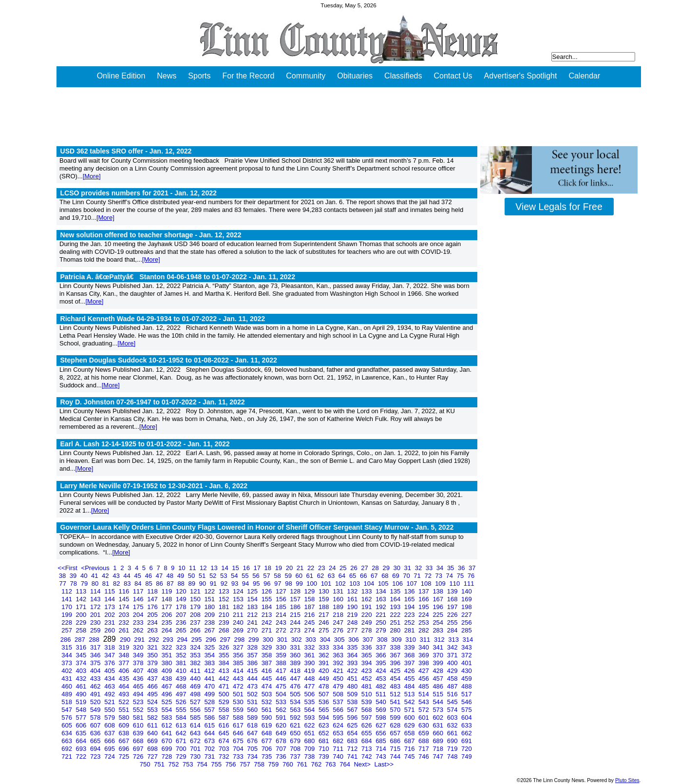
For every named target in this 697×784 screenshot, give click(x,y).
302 (297, 640)
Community (306, 76)
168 (453, 599)
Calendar (584, 76)
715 (396, 749)
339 (410, 647)
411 (196, 671)
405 (110, 671)
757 (246, 764)
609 (125, 725)
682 (339, 741)
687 (410, 741)
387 (268, 663)
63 (332, 576)
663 (67, 741)
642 (182, 733)
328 (253, 647)
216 (311, 615)
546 (467, 702)
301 (283, 640)
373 (67, 663)
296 (212, 640)
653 (339, 733)
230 (96, 622)
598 (382, 717)
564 (311, 710)
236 (182, 622)
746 (424, 756)
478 (325, 686)
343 (467, 647)
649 (282, 733)
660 (439, 733)
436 (139, 679)
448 (311, 679)
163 (382, 599)
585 (196, 717)
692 (67, 749)
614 (196, 725)
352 (182, 655)
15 (236, 568)
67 (375, 576)
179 (196, 607)
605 (67, 725)
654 (353, 733)
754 (203, 764)
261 (125, 630)
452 (367, 679)
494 (139, 694)
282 (424, 630)
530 (239, 702)
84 (139, 583)
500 (225, 694)
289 (111, 639)
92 (225, 583)
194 (410, 607)
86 (160, 583)
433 (96, 679)
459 (467, 679)
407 (139, 671)
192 (382, 607)
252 (410, 622)
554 (167, 710)
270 (253, 630)
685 (382, 741)
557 (210, 710)
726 (139, 756)
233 (139, 622)
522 (125, 702)
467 (167, 686)
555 (182, 710)
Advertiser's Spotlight (521, 76)
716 (410, 749)
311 (426, 640)
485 (424, 686)
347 (110, 655)
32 (419, 568)
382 (196, 663)
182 (239, 607)
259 (96, 630)
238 (210, 622)
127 (282, 591)
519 (82, 702)
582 (153, 717)
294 (183, 640)
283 (439, 630)
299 (254, 640)
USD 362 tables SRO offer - (126, 151)
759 (274, 764)
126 (268, 591)
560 (253, 710)
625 (353, 725)
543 (424, 702)
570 (396, 710)
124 (239, 591)
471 (225, 686)
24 (333, 568)
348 (125, 655)
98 (289, 583)
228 (67, 622)
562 (282, 710)
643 (196, 733)
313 (454, 640)
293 (169, 640)
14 (226, 568)
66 (364, 576)
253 (424, 622)
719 (453, 749)
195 (424, 607)
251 (396, 622)
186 (296, 607)
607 (96, 725)
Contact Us (453, 76)
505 (296, 694)
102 (341, 583)
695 (110, 749)
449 (325, 679)
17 (258, 568)
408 (153, 671)
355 (225, 655)
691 (467, 741)
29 (387, 568)
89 (192, 583)
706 (268, 749)
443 (239, 679)
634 (67, 733)
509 (353, 694)
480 (353, 686)
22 (312, 568)
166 (424, 599)
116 (125, 591)
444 (253, 679)
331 (296, 647)
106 (398, 583)
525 (167, 702)
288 (95, 640)
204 (139, 615)
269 (239, 630)
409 (167, 671)
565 (325, 710)
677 (268, 741)
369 (424, 655)
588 (239, 717)
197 (453, 607)
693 (82, 749)
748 (453, 756)
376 (110, 663)
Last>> (384, 764)
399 (439, 663)
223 (410, 615)
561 (268, 710)
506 (311, 694)
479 (339, 686)
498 (196, 694)
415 (253, 671)
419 (311, 671)
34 (441, 568)
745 (410, 756)
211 (239, 615)
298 (240, 640)
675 (239, 741)
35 (452, 568)
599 (396, 717)
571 (410, 710)
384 (225, 663)
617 (239, 725)
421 (339, 671)
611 (153, 725)
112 (67, 591)
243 (282, 622)
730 (196, 756)
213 (268, 615)
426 (410, 671)
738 (311, 756)
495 (153, 694)
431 (67, 679)
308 (383, 640)
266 (196, 630)
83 (128, 583)
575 (467, 710)
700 (182, 749)
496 (167, 694)
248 (353, 622)
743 (382, 756)
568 (367, 710)
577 (82, 717)
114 (96, 591)
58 (278, 576)
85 (150, 583)
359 (282, 655)
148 (167, 599)
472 (239, 686)
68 (386, 576)
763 (331, 764)
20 (290, 568)
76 (471, 576)
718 (439, 749)
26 (355, 568)
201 (96, 615)
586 (210, 717)
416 (268, 671)
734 (253, 756)
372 (467, 655)
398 (424, 663)
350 (153, 655)
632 (453, 725)
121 (196, 591)
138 (439, 591)
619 (268, 725)
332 (311, 647)
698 (153, 749)
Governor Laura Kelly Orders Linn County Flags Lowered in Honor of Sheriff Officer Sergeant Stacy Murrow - (257, 527)
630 (424, 725)
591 (282, 717)
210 (225, 615)
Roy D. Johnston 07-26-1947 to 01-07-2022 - (153, 402)
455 (410, 679)
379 (153, 663)
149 (182, 599)
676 (253, 741)
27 (365, 568)
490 (82, 694)
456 (424, 679)
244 (296, 622)
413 (225, 671)
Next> (363, 764)
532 (268, 702)
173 (110, 607)
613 (182, 725)
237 (196, 622)
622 (311, 725)
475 (282, 686)
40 (85, 576)
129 (311, 591)
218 (339, 615)
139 (453, 591)
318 (110, 647)
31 (409, 568)
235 (167, 622)
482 (382, 686)
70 (407, 576)
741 (353, 756)
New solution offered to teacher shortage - (151, 235)
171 (82, 607)
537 (339, 702)
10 (183, 568)
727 (153, 756)
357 (253, 655)
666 (110, 741)
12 (204, 568)
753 (189, 764)
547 (67, 710)
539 (367, 702)
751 (160, 764)
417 (282, 671)
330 (282, 647)
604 (467, 717)
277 (353, 630)
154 (253, 599)
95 (257, 583)
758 (260, 764)
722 (82, 756)
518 (67, 702)
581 (139, 717)
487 (453, 686)
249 (367, 622)
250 (382, 622)
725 (125, 756)
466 (153, 686)
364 (353, 655)
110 (455, 583)
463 (110, 686)
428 (439, 671)
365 (367, 655)
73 (440, 576)
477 (311, 686)
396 (396, 663)
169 (467, 599)
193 (396, 607)
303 (311, 640)
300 (269, 640)
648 (268, 733)
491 (96, 694)
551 (125, 710)
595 (339, 717)
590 (268, 717)
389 (296, 663)
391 (325, 663)
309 (397, 640)
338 (396, 647)
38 (63, 576)
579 (110, 717)
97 (279, 583)
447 (296, 679)
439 (182, 679)
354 (210, 655)
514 (424, 694)
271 (268, 630)
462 (96, 686)
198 (467, 607)
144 (110, 599)
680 (311, 741)
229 (82, 622)
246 (325, 622)
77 (64, 583)
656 (382, 733)
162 (367, 599)
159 (325, 599)
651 (311, 733)
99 (300, 583)
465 (139, 686)
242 (268, 622)
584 (182, 717)
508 (339, 694)
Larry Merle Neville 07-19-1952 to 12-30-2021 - (154, 486)
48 (171, 576)
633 (467, 725)
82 (117, 583)
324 (196, 647)
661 (453, 733)
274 (311, 630)
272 (282, 630)
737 (296, 756)
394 (367, 663)
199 (67, 615)
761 (303, 764)
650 (296, 733)
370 (439, 655)
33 (430, 568)
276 (339, 630)
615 (210, 725)
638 (125, 733)
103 (355, 583)
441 (210, 679)
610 (139, 725)
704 (239, 749)
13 (215, 568)
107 (413, 583)
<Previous (96, 568)
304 (326, 640)
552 (139, 710)
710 (325, 749)
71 (418, 576)
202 (110, 615)
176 (153, 607)
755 (217, 764)
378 (139, 663)
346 (96, 655)
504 (282, 694)
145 (125, 599)
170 (67, 607)
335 (353, 647)
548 (82, 710)
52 (214, 576)
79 (85, 583)
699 (167, 749)
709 (311, 749)
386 (253, 663)
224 (424, 615)
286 (66, 640)
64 (343, 576)
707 (282, 749)
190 (353, 607)
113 (82, 591)
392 (339, 663)
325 (210, 647)
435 (125, 679)
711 (339, 749)
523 (139, 702)
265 (182, 630)
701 (196, 749)
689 (439, 741)
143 (96, 599)
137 (424, 591)
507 (325, 694)
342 (453, 647)
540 (382, 702)
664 (82, 741)
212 (253, 615)
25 (344, 568)
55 (246, 576)
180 (210, 607)
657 (396, 733)
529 (225, 702)
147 (153, 599)
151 (210, 599)
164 (396, 599)
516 (453, 694)
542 (410, 702)
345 (82, 655)
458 (453, 679)
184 (268, 607)
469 (196, 686)
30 (398, 568)
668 (139, 741)
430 (467, 671)
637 (110, 733)
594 (325, 717)
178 (182, 607)
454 (396, 679)
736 (282, 756)
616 (225, 725)
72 (429, 576)
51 (203, 576)
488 (467, 686)
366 (382, 655)
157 (296, 599)
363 (339, 655)
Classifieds (403, 76)
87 (171, 583)
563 (296, 710)
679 (296, 741)
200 (82, 615)
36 (462, 568)
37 (472, 568)
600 (410, 717)
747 (439, 756)
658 (410, 733)
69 (396, 576)
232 (125, 622)
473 (253, 686)
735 (268, 756)
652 (325, 733)
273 (296, 630)
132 (353, 591)
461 (82, 686)
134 (382, 591)
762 (317, 764)
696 (125, 749)
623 (325, 725)
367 (396, 655)
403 (82, 671)
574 (453, 710)
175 (139, 607)
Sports (199, 76)
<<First (68, 568)
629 (410, 725)
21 (301, 568)
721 (67, 756)
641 (167, 733)
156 (282, 599)
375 (96, 663)
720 (467, 749)
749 (467, 756)
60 (300, 576)
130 (325, 591)
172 (96, 607)
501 (239, 694)
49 (182, 576)
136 (410, 591)
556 (196, 710)
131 (339, 591)
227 (467, 615)
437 (153, 679)
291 (140, 640)
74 (451, 576)
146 (139, 599)
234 (153, 622)
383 (210, 663)
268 (225, 630)
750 (146, 764)
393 (353, 663)
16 (247, 568)
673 (210, 741)
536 (325, 702)
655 (367, 733)
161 (353, 599)
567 (353, 710)
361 (311, 655)
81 (107, 583)
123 (225, 591)
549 (96, 710)
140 (467, 591)
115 (110, 591)
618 (253, 725)
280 (396, 630)
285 (467, 630)
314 (468, 640)
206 (167, 615)
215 (296, 615)
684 (367, 741)
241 (253, 622)
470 (210, 686)
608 (110, 725)
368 (410, 655)
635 (82, 733)
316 (82, 647)
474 (268, 686)
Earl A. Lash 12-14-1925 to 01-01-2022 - (145, 444)
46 (149, 576)
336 (367, 647)
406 (125, 671)
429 (453, 671)
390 (311, 663)
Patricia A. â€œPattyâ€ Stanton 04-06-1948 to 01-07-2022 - (178, 277)
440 (196, 679)
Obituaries (355, 76)
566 (339, 710)
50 (192, 576)
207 (182, 615)
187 (311, 607)
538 (353, 702)
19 (280, 568)
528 (210, 702)
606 (82, 725)
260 (110, 630)
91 (214, 583)
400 (453, 663)
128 (296, 591)
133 (367, 591)
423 (367, 671)
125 (253, 591)
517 (467, 694)
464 (125, 686)
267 (210, 630)
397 (410, 663)
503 (268, 694)
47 (160, 576)
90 (204, 583)
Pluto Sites (627, 780)
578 (96, 717)
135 (396, 591)
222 (396, 615)
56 (257, 576)
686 (396, 741)
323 (182, 647)
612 (167, 725)
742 (367, 756)
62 (321, 576)
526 (182, 702)
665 (96, 741)
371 (453, 655)
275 (325, 630)
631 (439, 725)
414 (239, 671)
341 (439, 647)
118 (153, 591)
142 (82, 599)
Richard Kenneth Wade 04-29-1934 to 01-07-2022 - (163, 319)
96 (268, 583)
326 (225, 647)
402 (67, 671)
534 (296, 702)
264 (167, 630)
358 (268, 655)
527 (196, 702)
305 (340, 640)
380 (167, 663)
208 (196, 615)
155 (268, 599)
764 (346, 764)
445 (268, 679)
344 (67, 655)
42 (106, 576)
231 (110, 622)
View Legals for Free (559, 207)
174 (125, 607)
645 (225, 733)
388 (282, 663)
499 (210, 694)
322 (167, 647)
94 (246, 583)
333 (325, 647)
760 (289, 764)
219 (353, 615)
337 (382, 647)
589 (253, 717)
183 (253, 607)
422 (353, 671)
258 (82, 630)
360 (296, 655)
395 (382, 663)
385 (239, 663)
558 (225, 710)
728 (167, 756)
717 (424, 749)
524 (153, 702)
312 (440, 640)
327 (239, 647)
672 (196, 741)
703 (225, 749)
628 (396, 725)
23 (322, 568)
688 (424, 741)
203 (125, 615)
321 (153, 647)
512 (396, 694)
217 (325, 615)
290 (126, 640)
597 (367, 717)
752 (174, 764)
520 (96, 702)
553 (153, 710)
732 (225, 756)
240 (239, 622)
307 (368, 640)
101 (327, 583)
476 (296, 686)
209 (210, 615)
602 (439, 717)
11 (193, 568)
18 (269, 568)
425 (396, 671)
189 (339, 607)
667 (125, 741)
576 (67, 717)
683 (353, 741)
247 (339, 622)
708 (296, 749)
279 (382, 630)
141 (67, 599)
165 (410, 599)
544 (439, 702)
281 (410, 630)
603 (453, 717)
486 (439, 686)
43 (117, 576)
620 (282, 725)
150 (196, 599)
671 (182, 741)
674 (225, 741)
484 (410, 686)
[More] (92, 176)
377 (125, 663)
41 (95, 576)
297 (226, 640)
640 (153, 733)
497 (182, 694)
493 (125, 694)
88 (182, 583)
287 (81, 640)
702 (210, 749)
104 (370, 583)
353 (196, 655)
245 (311, 622)
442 (225, 679)
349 (139, 655)
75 (461, 576)
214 (282, 615)
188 (325, 607)
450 (339, 679)
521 (110, 702)
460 (67, 686)
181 (225, 607)
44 (128, 576)
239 (225, 622)
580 (125, 717)
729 (182, 756)
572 (424, 710)
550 (110, 710)
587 (225, 717)
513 (410, 694)
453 (382, 679)
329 (268, 647)
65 (354, 576)
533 (282, 702)
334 (339, 647)
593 (311, 717)
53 (225, 576)
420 (325, 671)
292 (155, 640)
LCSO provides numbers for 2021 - (139, 193)
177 (167, 607)
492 (110, 694)
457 (439, 679)
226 (453, 615)
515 (439, 694)
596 (353, 717)
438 (167, 679)
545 (453, 702)
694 (96, 749)
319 (125, 647)
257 (67, 630)
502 (253, 694)
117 (139, 591)
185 (282, 607)
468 (182, 686)
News (167, 76)
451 (353, 679)
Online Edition (121, 76)
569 (382, 710)
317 (96, 647)
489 (67, 694)
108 (427, 583)
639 (139, 733)
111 (469, 583)
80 (96, 583)
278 (367, 630)
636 (96, 733)
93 (236, 583)
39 (74, 576)
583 (167, 717)
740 (339, 756)
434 (110, 679)
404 (96, 671)
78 (75, 583)
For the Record (249, 76)
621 (296, 725)
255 (453, 622)
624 (339, 725)
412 (210, 671)
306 (354, 640)
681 (325, 741)
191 (367, 607)
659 (424, 733)
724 (110, 756)
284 (453, 630)
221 (382, 615)
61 (311, 576)
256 (467, 622)
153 (239, 599)
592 (296, 717)
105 (384, 583)
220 (367, 615)
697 (139, 749)
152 (225, 599)
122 (210, 591)
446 (282, 679)
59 (289, 576)
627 (382, 725)
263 (153, 630)
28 (376, 568)
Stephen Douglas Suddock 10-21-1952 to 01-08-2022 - (169, 360)
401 (467, 663)
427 (424, 671)
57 (267, 576)
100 (312, 583)
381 (182, 663)
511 (382, 694)
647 (253, 733)
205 (153, 615)
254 (439, 622)
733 (239, 756)
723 (96, 756)
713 (367, 749)
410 (182, 671)
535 (311, 702)
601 (424, 717)
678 (282, 741)
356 (239, 655)
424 (382, 671)
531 (253, 702)
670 (167, 741)
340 (424, 647)
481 (367, 686)
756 (232, 764)
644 (210, 733)
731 (210, 756)
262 (139, 630)
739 (325, 756)
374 (82, 663)
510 (367, 694)
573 (439, 710)
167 (439, 599)
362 (325, 655)
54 (235, 576)
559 (239, 710)
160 (339, 599)
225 (439, 615)
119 (167, 591)
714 (382, 749)
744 (396, 756)
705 (253, 749)
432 (82, 679)
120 (182, 591)
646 (239, 733)
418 (296, 671)
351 (167, 655)
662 (467, 733)
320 (139, 647)
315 (67, 647)
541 (396, 702)
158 (311, 599)
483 (396, 686)
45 (138, 576)
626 (367, 725)
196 (439, 607)
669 (153, 741)
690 (453, 741)
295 (198, 640)
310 (411, 640)
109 (441, 583)
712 (353, 749)
